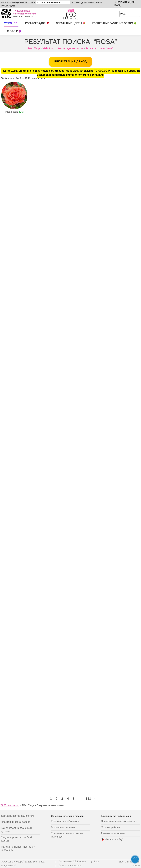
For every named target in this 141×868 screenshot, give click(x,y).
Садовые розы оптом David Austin (17, 839)
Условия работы (111, 827)
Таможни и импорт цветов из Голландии (18, 849)
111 (88, 799)
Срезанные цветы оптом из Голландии (67, 835)
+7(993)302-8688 (22, 11)
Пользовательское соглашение (119, 821)
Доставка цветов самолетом (17, 816)
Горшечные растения (63, 827)
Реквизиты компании (113, 834)
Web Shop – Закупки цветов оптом (63, 49)
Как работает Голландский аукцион (16, 830)
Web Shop (34, 49)
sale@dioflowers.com (25, 14)
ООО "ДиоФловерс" (12, 862)
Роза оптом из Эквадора (65, 821)
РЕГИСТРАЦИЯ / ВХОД (70, 62)
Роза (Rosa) (14, 112)
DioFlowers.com (10, 806)
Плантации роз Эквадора (16, 822)
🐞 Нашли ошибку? (112, 840)
